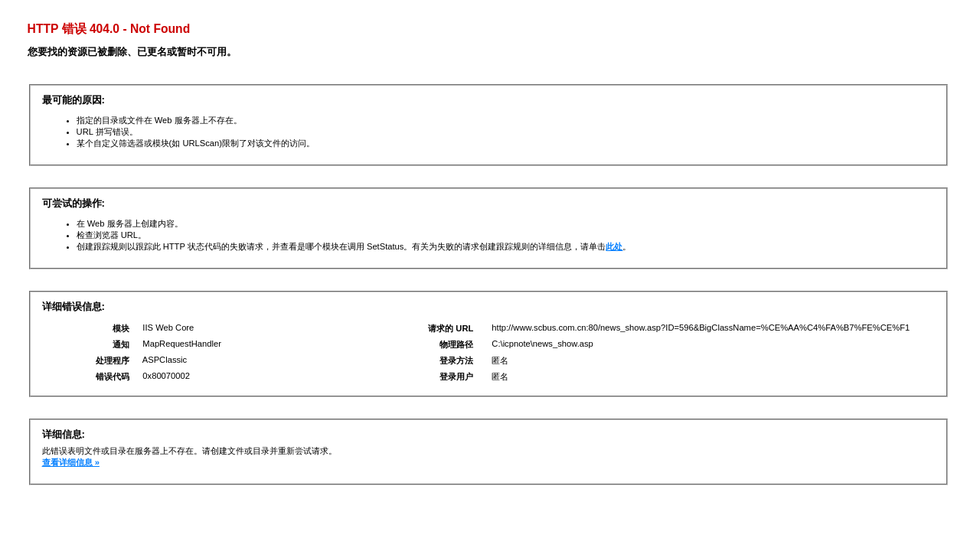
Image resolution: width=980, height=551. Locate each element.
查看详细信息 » (71, 462)
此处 (614, 246)
